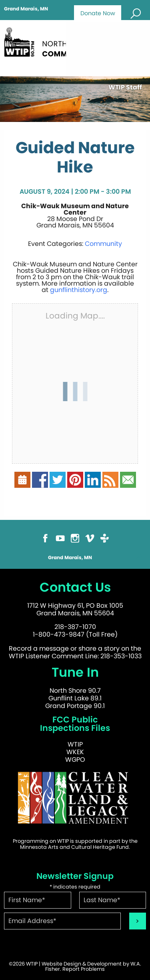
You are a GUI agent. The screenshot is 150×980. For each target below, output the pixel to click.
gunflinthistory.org (79, 290)
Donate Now (98, 13)
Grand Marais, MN (26, 9)
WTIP (75, 744)
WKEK (75, 752)
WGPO (75, 760)
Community (103, 244)
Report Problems (84, 969)
